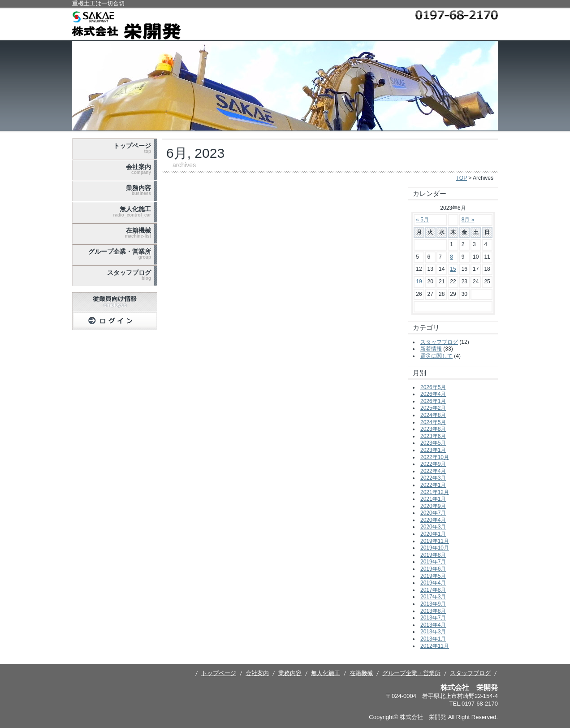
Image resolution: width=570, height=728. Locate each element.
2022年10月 (435, 457)
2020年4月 (433, 520)
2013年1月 (433, 639)
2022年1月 (433, 485)
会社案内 (138, 169)
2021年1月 (433, 499)
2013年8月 (433, 611)
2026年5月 (433, 387)
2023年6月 (433, 436)
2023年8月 (433, 429)
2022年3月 (433, 478)
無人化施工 (132, 211)
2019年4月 (433, 583)
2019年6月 (433, 569)
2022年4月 (433, 471)
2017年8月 (433, 590)
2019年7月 (433, 562)
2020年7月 (433, 513)
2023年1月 (433, 450)
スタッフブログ (129, 275)
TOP (462, 178)
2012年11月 (435, 646)
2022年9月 (433, 464)
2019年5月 (433, 576)
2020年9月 (433, 506)
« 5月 (422, 220)
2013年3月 (433, 632)
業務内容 (138, 190)
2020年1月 (433, 534)
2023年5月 (433, 443)
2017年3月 (433, 597)
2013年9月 (433, 604)
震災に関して (436, 356)
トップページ (132, 148)
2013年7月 (433, 618)
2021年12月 (435, 492)
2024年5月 (433, 422)
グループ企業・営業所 (120, 254)
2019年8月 (433, 555)
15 (453, 269)
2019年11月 (435, 541)
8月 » (468, 220)
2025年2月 (433, 408)
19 (419, 282)
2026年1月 (433, 401)
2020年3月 (433, 527)
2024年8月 (433, 415)
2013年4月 (433, 625)
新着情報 (431, 349)
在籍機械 (138, 233)
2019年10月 (435, 548)
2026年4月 (433, 394)
